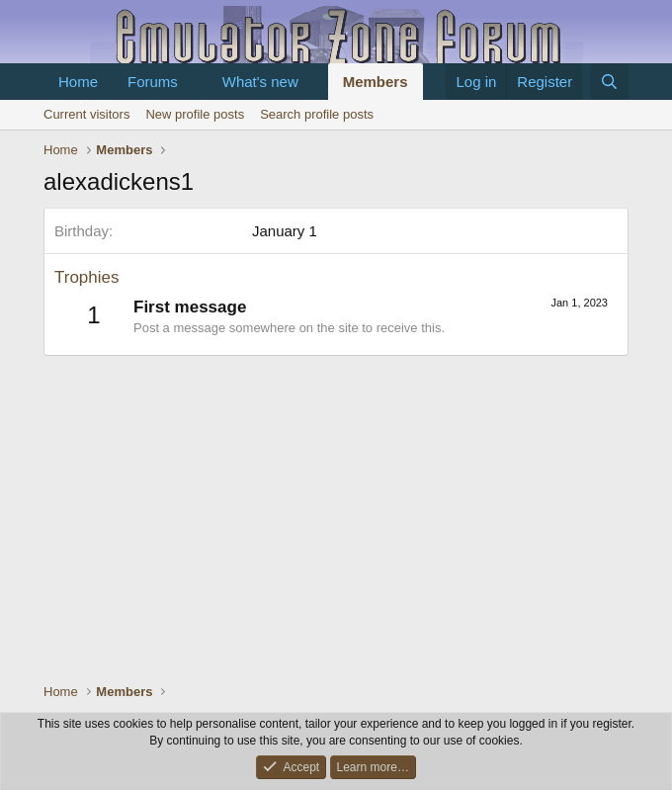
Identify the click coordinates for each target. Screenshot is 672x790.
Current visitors (86, 114)
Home (78, 82)
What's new (260, 82)
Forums (153, 82)
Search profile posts (317, 114)
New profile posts (195, 114)
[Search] (609, 82)
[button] (194, 82)
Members (376, 82)
